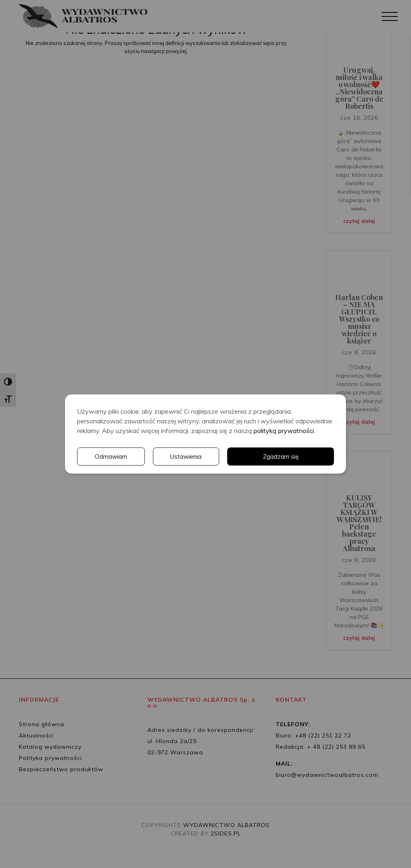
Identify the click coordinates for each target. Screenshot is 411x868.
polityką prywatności (284, 431)
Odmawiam (111, 457)
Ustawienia (186, 457)
